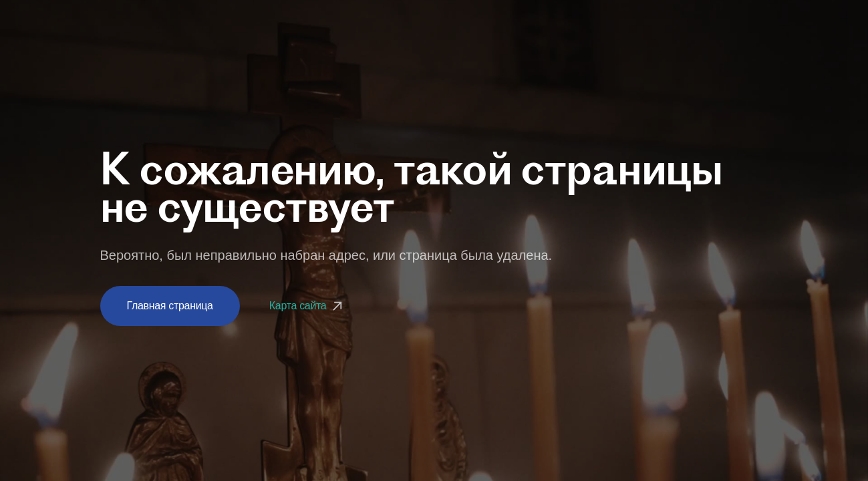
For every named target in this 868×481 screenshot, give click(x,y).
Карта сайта (307, 306)
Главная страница (170, 306)
